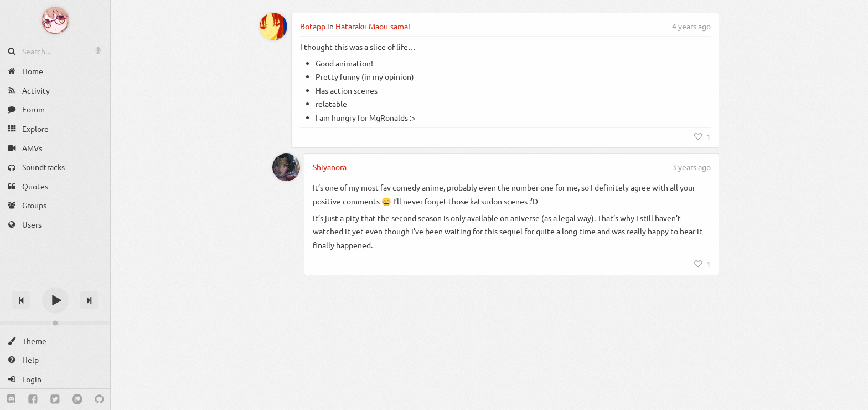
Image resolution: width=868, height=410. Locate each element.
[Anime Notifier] (55, 20)
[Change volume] (55, 323)
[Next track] (89, 300)
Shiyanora (330, 167)
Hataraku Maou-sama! (373, 26)
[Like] (702, 136)
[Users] (55, 225)
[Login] (55, 379)
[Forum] (55, 109)
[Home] (55, 71)
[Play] (55, 300)
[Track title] (55, 281)
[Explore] (55, 129)
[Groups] (55, 205)
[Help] (55, 360)
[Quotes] (55, 186)
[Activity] (55, 91)
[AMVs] (55, 148)
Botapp (313, 26)
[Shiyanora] (286, 167)
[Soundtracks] (55, 167)
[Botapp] (273, 27)
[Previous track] (21, 300)
